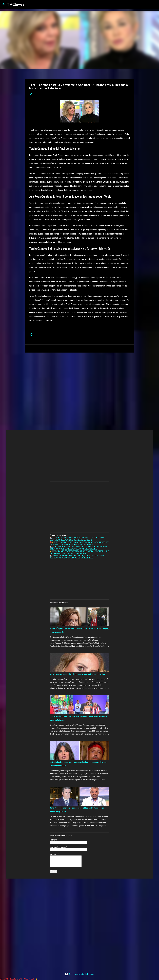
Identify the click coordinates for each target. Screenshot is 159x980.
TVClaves (16, 4)
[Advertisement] (79, 374)
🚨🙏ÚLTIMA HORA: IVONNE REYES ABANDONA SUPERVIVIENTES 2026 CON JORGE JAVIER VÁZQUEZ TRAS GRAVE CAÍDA (78, 548)
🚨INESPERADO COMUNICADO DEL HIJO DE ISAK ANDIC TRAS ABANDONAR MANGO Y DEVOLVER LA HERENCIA (77, 557)
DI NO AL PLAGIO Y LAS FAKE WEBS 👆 (19, 979)
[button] (31, 94)
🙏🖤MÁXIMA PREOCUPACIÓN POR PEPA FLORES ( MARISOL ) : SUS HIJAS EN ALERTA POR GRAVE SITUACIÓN (79, 552)
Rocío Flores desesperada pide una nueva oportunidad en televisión (77, 674)
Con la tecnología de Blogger (80, 974)
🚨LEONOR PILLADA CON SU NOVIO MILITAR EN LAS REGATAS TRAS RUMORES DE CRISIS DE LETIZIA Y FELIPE (77, 539)
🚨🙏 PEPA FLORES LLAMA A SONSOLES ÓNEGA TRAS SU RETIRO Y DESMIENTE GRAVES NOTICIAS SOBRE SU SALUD (79, 543)
